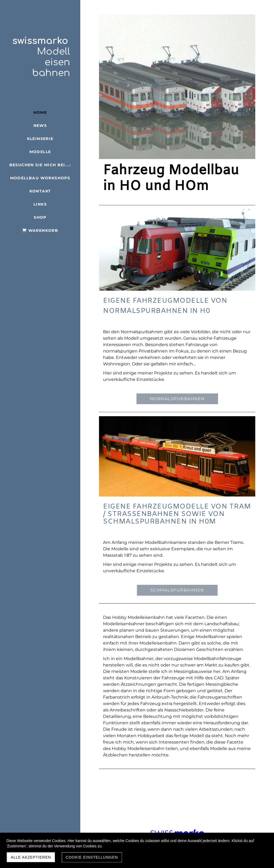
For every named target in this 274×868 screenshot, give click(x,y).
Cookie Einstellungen (92, 857)
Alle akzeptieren (31, 857)
